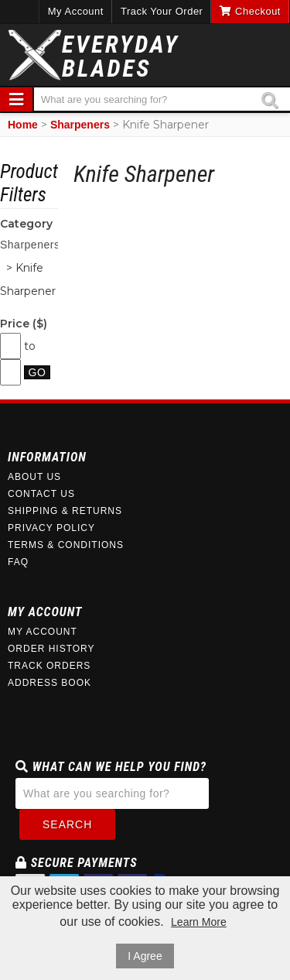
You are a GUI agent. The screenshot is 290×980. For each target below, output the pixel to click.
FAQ (18, 562)
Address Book (49, 683)
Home (23, 125)
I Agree (145, 956)
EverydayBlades (121, 57)
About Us (34, 477)
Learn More (199, 922)
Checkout (250, 11)
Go (38, 372)
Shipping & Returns (65, 511)
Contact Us (41, 494)
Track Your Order (162, 11)
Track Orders (49, 666)
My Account (76, 11)
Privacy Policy (51, 528)
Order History (51, 649)
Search (67, 824)
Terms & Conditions (66, 545)
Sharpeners (80, 125)
